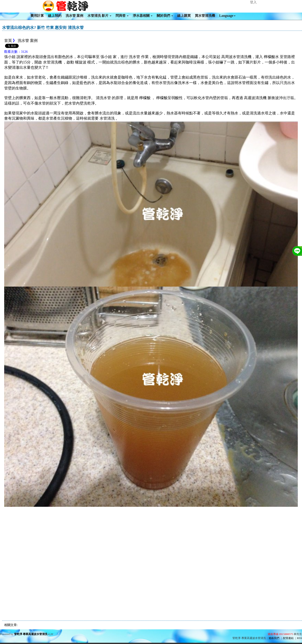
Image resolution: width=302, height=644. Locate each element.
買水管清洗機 (205, 16)
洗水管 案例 (74, 16)
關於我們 (165, 16)
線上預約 (55, 16)
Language (227, 16)
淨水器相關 (143, 16)
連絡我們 (274, 638)
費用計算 (37, 16)
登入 (253, 2)
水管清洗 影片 (99, 16)
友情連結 (288, 638)
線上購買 (184, 16)
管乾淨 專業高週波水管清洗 (31, 634)
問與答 (122, 16)
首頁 (8, 41)
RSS (299, 638)
